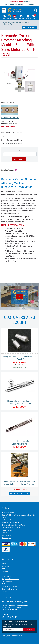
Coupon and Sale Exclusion (10, 579)
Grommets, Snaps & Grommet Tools (13, 525)
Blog (3, 569)
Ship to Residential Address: (12, 140)
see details (27, 2)
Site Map (5, 591)
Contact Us (5, 566)
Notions (4, 533)
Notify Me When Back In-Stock (19, 493)
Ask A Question (29, 28)
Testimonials (6, 584)
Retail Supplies (6, 538)
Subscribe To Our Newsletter (16, 622)
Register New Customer (9, 586)
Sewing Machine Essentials (10, 522)
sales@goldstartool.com (10, 610)
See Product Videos (10, 118)
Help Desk (5, 571)
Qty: (20, 150)
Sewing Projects (7, 530)
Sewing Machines (7, 520)
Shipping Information (9, 574)
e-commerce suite (18, 637)
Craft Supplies (6, 535)
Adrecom (10, 637)
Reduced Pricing (8, 512)
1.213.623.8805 (29, 4)
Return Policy (6, 576)
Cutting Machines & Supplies (11, 528)
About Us (5, 563)
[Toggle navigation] (4, 10)
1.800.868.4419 (16, 4)
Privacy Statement (8, 581)
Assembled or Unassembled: (12, 132)
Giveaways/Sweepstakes (10, 589)
